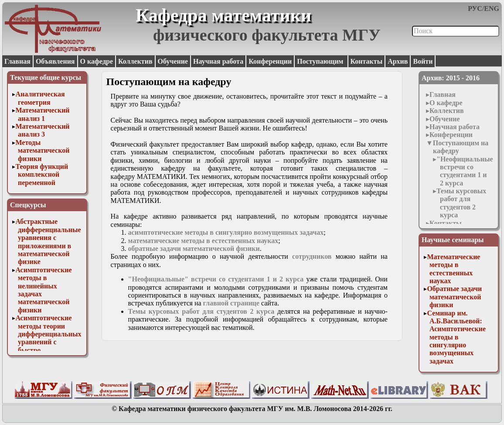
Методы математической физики (42, 151)
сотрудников (312, 256)
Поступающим (321, 61)
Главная (17, 61)
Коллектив (135, 61)
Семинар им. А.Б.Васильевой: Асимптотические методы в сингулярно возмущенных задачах (456, 337)
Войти (423, 61)
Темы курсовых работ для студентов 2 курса (461, 203)
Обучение (173, 61)
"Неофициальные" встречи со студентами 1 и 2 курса (467, 171)
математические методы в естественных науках (203, 241)
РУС (475, 9)
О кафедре (97, 61)
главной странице (231, 303)
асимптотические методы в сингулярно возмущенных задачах (226, 232)
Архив (398, 61)
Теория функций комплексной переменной (42, 175)
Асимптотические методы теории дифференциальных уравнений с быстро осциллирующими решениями (48, 342)
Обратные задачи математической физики (454, 297)
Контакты (367, 61)
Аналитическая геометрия (40, 98)
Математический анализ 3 (42, 130)
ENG (492, 9)
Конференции (270, 61)
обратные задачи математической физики (194, 248)
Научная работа (218, 61)
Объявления (55, 61)
